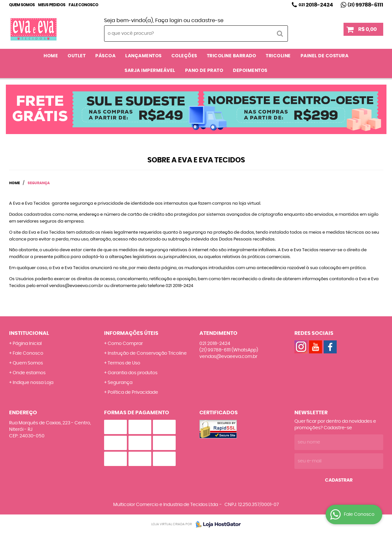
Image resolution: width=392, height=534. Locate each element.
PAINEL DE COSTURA (325, 56)
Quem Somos (22, 5)
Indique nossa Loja (33, 383)
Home (51, 56)
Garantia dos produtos (133, 373)
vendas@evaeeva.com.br (228, 357)
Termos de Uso (124, 363)
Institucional (29, 333)
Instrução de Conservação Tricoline (147, 353)
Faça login (169, 21)
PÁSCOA (105, 56)
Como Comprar (125, 344)
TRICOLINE (278, 56)
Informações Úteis (131, 333)
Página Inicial (27, 344)
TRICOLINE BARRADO (232, 56)
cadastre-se (207, 21)
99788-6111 (365, 5)
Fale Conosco (83, 5)
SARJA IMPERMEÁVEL (150, 71)
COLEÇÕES (184, 56)
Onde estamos (29, 373)
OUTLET (77, 56)
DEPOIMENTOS (250, 71)
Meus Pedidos (52, 5)
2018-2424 (316, 5)
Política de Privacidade (133, 392)
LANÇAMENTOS (143, 56)
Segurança (120, 383)
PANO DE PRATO (204, 71)
